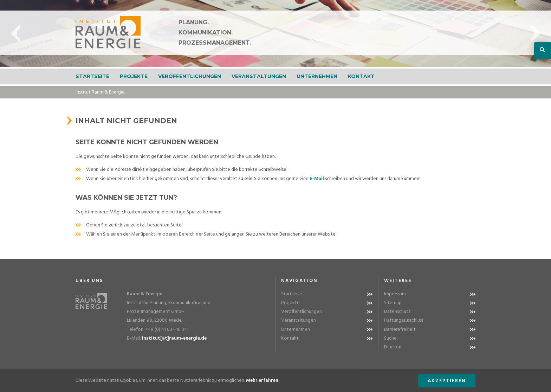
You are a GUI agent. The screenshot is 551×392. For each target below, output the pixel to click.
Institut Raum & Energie (100, 92)
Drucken (393, 347)
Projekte (134, 76)
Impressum (395, 294)
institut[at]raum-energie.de (174, 338)
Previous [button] (15, 33)
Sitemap (393, 303)
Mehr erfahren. (263, 381)
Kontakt (361, 76)
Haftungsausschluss (404, 320)
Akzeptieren (447, 381)
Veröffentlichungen (190, 76)
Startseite (92, 76)
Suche (390, 338)
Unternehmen (317, 76)
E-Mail (317, 179)
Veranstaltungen (259, 76)
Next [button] (536, 33)
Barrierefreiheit (400, 330)
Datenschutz (397, 312)
